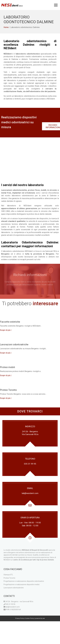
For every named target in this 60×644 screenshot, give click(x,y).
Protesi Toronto (8, 390)
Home (6, 27)
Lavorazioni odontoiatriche (14, 344)
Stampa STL (8, 575)
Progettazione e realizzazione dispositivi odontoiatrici (24, 581)
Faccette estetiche (10, 322)
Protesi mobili (7, 367)
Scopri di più (5, 330)
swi (44, 618)
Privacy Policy (20, 618)
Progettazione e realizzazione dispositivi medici (22, 584)
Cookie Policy (30, 618)
